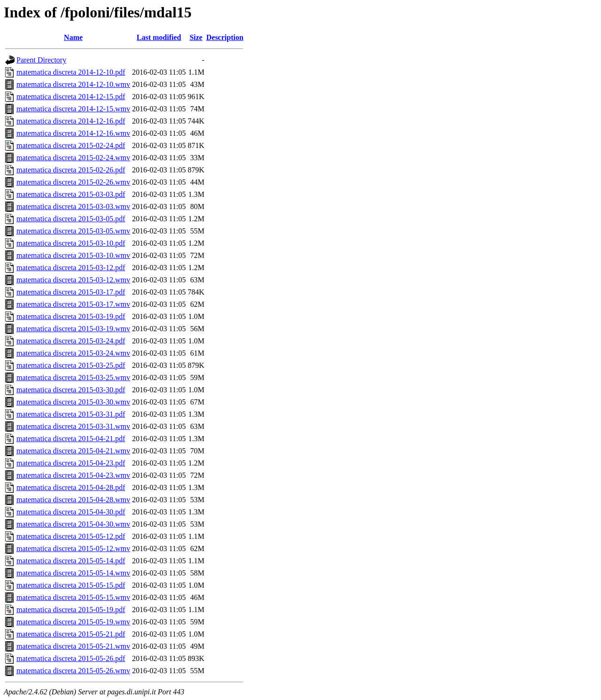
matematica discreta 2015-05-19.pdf (71, 610)
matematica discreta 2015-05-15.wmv (73, 597)
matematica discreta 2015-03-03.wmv (73, 206)
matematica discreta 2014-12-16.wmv (73, 133)
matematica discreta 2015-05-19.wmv (73, 622)
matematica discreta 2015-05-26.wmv (73, 671)
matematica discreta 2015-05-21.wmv (73, 646)
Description (225, 37)
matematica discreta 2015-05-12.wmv (73, 548)
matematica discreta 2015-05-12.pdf (71, 536)
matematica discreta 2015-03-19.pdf (71, 316)
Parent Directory (41, 60)
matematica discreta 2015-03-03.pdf (71, 194)
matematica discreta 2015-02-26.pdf (71, 170)
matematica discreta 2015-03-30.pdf (71, 390)
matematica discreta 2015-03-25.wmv (73, 377)
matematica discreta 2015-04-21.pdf (71, 439)
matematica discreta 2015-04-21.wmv (73, 451)
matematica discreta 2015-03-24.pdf (71, 341)
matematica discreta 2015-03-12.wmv (73, 280)
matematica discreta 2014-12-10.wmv (73, 84)
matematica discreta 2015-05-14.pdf (71, 561)
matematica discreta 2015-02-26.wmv (73, 182)
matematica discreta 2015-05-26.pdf (71, 658)
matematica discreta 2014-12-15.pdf (71, 97)
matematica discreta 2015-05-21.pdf (71, 634)
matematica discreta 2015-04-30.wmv (73, 524)
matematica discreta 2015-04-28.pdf (71, 487)
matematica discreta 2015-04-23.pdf (71, 463)
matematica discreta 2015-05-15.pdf (71, 585)
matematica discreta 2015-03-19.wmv (73, 329)
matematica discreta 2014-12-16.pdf (71, 121)
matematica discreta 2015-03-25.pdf (71, 365)
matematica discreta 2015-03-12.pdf (71, 268)
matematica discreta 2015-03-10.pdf (71, 243)
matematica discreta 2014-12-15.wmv (73, 109)
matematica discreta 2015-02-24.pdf (71, 145)
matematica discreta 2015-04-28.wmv (73, 500)
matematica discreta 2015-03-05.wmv (73, 231)
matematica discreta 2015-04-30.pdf (71, 512)
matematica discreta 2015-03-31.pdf (71, 414)
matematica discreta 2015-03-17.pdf (71, 292)
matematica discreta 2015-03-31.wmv (73, 426)
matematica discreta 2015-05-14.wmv (73, 573)
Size (196, 37)
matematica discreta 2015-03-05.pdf (71, 219)
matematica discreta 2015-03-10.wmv (73, 255)
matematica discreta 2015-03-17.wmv (73, 304)
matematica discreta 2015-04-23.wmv (73, 475)
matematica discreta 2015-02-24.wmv (73, 158)
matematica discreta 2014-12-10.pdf (71, 72)
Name (73, 37)
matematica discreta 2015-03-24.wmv (73, 353)
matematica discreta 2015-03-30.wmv (73, 402)
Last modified (159, 37)
